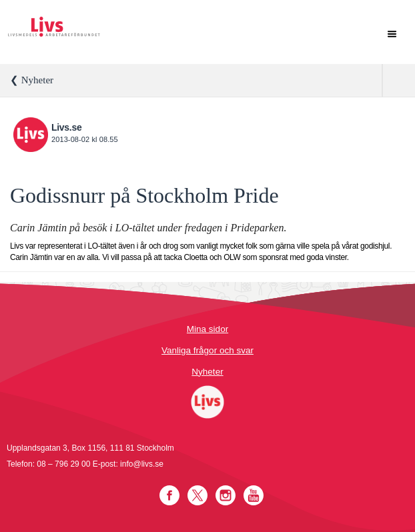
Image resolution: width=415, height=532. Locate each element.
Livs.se (66, 127)
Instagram (226, 495)
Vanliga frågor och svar (207, 350)
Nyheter (207, 372)
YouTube (254, 495)
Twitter (197, 495)
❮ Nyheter (32, 80)
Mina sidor (207, 329)
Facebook (169, 495)
